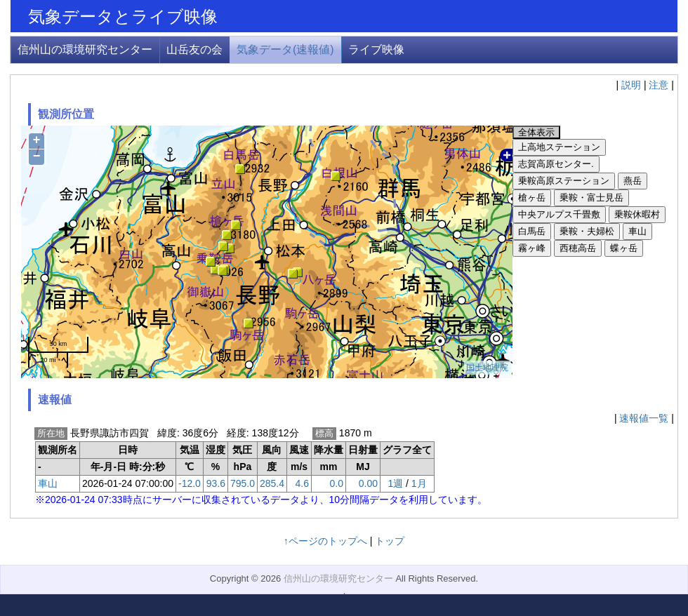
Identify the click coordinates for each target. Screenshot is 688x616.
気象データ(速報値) (285, 49)
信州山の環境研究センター (85, 49)
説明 (631, 85)
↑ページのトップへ (325, 541)
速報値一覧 (644, 418)
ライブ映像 (376, 49)
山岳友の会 (194, 49)
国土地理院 (487, 368)
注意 (659, 85)
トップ (390, 541)
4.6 (302, 483)
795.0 (243, 483)
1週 (395, 483)
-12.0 (190, 483)
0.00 (368, 483)
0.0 (337, 483)
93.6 (216, 483)
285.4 (272, 483)
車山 (48, 483)
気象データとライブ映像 (123, 16)
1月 (419, 483)
